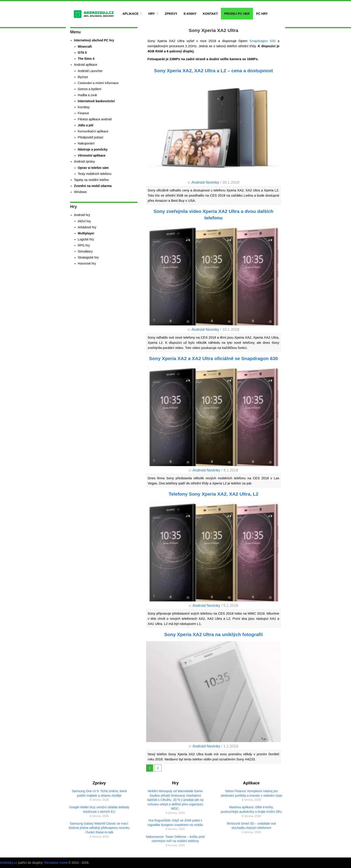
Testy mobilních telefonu (95, 174)
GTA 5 (82, 53)
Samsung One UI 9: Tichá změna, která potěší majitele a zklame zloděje (99, 793)
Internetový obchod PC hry (94, 40)
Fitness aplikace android (95, 119)
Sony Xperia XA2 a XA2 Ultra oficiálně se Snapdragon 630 (213, 358)
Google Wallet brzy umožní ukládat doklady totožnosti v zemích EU (99, 809)
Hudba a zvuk (88, 95)
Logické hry (86, 239)
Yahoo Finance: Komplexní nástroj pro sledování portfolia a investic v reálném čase (251, 793)
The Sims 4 (86, 59)
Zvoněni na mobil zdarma (93, 186)
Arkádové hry (87, 227)
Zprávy (171, 14)
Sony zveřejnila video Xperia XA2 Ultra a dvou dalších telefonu (214, 214)
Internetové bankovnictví (96, 101)
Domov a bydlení (90, 89)
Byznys (83, 77)
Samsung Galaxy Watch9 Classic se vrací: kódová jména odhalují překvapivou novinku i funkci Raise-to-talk (99, 828)
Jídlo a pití (86, 125)
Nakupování (86, 143)
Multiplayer (86, 233)
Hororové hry (87, 263)
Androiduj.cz (9, 863)
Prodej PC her (237, 14)
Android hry (82, 215)
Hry (152, 14)
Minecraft (85, 47)
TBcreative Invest (56, 863)
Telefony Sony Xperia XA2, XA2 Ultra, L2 (213, 494)
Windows (80, 192)
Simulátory (85, 251)
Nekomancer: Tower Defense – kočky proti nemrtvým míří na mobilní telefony (175, 839)
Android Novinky (205, 182)
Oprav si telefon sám (93, 168)
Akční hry (84, 221)
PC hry (262, 14)
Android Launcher (90, 71)
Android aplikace (86, 65)
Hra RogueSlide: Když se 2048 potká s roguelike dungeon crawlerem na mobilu (175, 823)
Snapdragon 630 (262, 41)
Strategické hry (88, 257)
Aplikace (131, 14)
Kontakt (210, 14)
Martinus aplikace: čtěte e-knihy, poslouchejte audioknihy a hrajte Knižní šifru (251, 809)
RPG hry (84, 245)
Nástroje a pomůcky (93, 149)
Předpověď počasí (91, 137)
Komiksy (84, 107)
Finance (83, 113)
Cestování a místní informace (98, 83)
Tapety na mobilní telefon (92, 180)
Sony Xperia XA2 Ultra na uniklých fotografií (214, 634)
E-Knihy (190, 14)
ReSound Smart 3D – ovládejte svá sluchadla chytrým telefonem (251, 826)
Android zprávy (85, 161)
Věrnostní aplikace (92, 155)
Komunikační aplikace (93, 131)
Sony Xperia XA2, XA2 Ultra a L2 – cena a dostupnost (213, 71)
